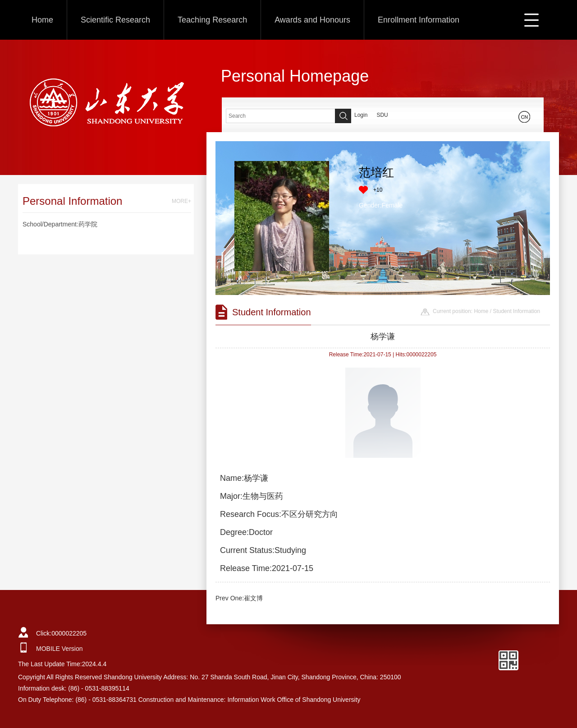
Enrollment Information (419, 20)
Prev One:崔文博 (239, 598)
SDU (382, 115)
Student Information (516, 311)
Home (42, 20)
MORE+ (181, 201)
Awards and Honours (312, 20)
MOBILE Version (60, 649)
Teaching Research (212, 20)
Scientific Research (115, 20)
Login (361, 115)
